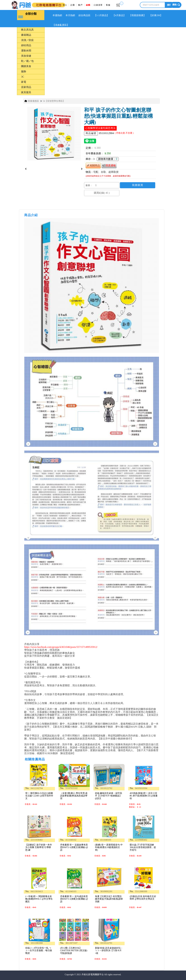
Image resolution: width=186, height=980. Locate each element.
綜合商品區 (84, 15)
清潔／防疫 (27, 40)
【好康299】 (156, 15)
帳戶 (80, 5)
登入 (65, 5)
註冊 (73, 5)
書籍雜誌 (26, 35)
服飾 (24, 71)
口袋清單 (98, 5)
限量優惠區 (33, 101)
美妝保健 (26, 56)
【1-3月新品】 (102, 15)
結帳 (88, 5)
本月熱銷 (70, 15)
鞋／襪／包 (27, 61)
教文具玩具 (27, 30)
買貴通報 (109, 165)
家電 (24, 82)
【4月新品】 (119, 15)
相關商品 (93, 165)
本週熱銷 (57, 15)
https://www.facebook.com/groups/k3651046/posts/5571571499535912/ (61, 647)
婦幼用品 (26, 45)
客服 (108, 5)
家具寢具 (26, 92)
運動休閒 (26, 51)
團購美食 (26, 66)
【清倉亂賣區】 (61, 25)
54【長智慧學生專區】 (54, 101)
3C (23, 77)
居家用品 (26, 87)
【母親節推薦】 (137, 15)
